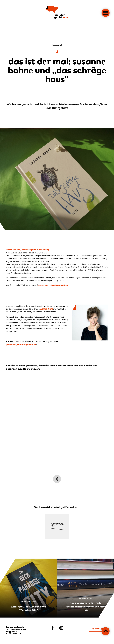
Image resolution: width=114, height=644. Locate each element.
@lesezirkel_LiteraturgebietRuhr (53, 296)
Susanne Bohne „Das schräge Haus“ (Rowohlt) (27, 261)
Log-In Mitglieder (99, 629)
